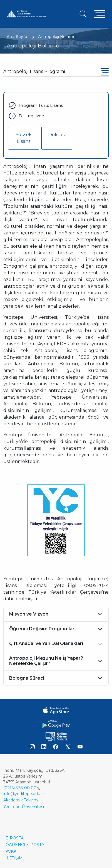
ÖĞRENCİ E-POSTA (25, 845)
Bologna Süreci (27, 678)
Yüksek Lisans (24, 138)
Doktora (57, 135)
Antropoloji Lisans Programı (34, 71)
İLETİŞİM (14, 858)
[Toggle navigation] (100, 14)
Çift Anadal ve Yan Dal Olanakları (46, 643)
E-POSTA (15, 838)
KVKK (11, 851)
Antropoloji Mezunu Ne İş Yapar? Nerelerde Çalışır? (46, 661)
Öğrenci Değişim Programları (42, 629)
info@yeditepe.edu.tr (24, 794)
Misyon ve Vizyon (29, 614)
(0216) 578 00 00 (22, 788)
